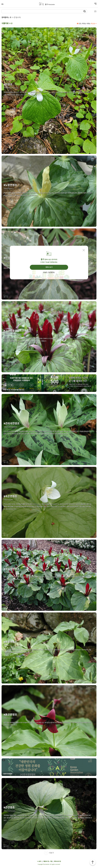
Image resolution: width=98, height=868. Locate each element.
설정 (93, 11)
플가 (50, 4)
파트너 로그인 (58, 861)
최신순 (93, 24)
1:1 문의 (39, 861)
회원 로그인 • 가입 (48, 861)
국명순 (88, 24)
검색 (85, 11)
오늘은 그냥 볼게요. (49, 272)
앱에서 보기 (49, 267)
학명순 (84, 24)
